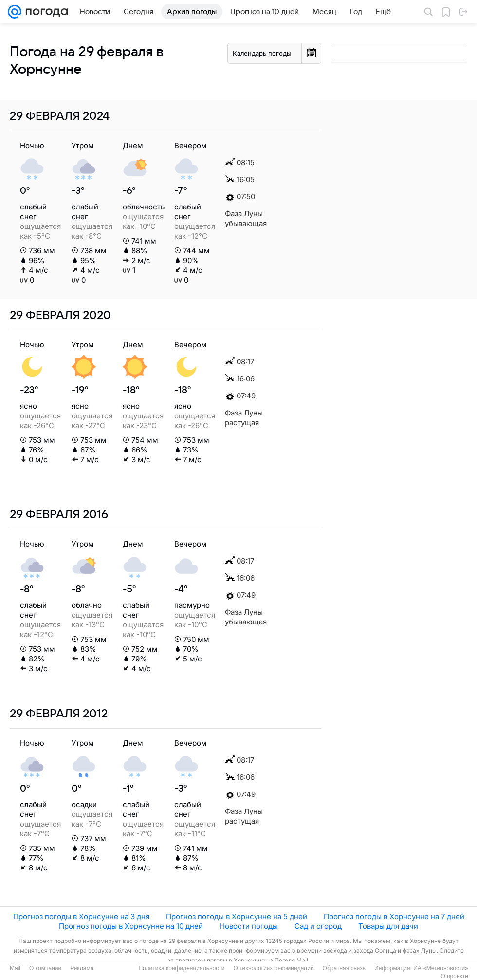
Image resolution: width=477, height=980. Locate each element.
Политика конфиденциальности (181, 968)
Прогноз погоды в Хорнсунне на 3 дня (81, 916)
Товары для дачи (388, 926)
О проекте (454, 976)
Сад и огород (318, 926)
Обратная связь (344, 968)
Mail (15, 968)
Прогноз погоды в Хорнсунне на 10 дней (131, 926)
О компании (45, 968)
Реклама (82, 968)
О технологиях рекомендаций (273, 968)
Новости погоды (249, 926)
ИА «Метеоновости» (441, 968)
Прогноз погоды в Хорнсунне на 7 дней (394, 916)
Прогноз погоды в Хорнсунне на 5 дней (237, 916)
